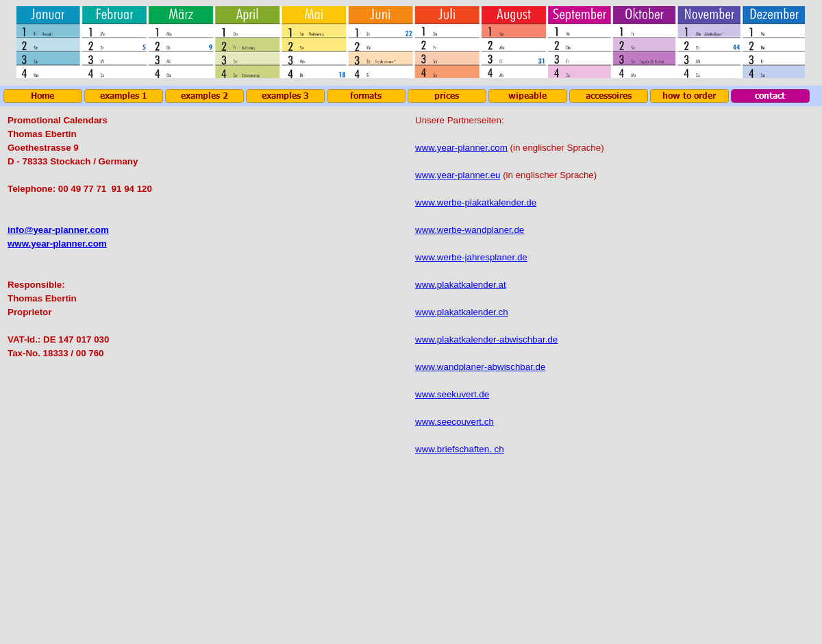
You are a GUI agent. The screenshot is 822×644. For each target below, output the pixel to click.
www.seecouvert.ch (454, 422)
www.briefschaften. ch (460, 449)
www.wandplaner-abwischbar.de (480, 367)
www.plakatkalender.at (461, 285)
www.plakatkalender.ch (462, 312)
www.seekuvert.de (452, 394)
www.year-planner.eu (458, 175)
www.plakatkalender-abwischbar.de (486, 339)
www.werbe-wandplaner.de (470, 230)
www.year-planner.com (57, 244)
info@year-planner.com (58, 230)
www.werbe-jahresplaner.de (471, 257)
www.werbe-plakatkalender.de (476, 202)
